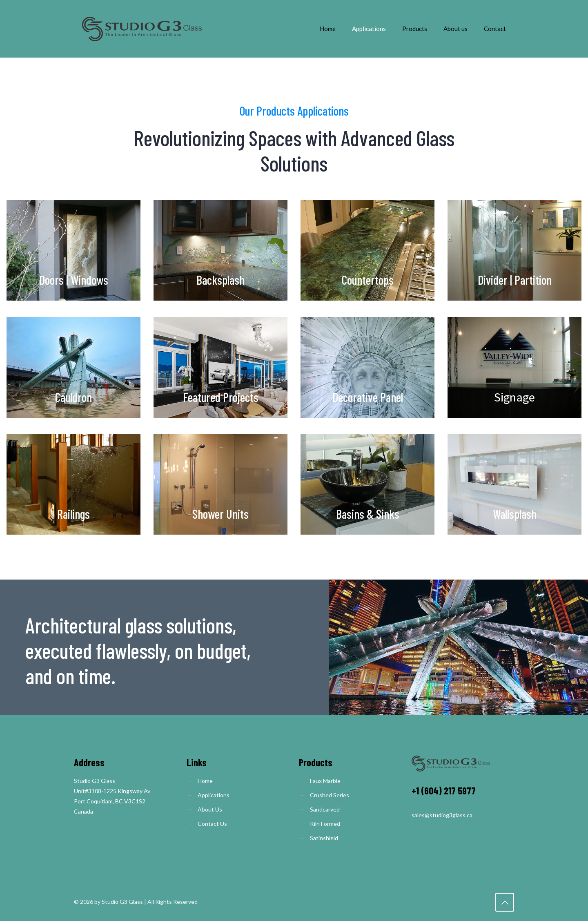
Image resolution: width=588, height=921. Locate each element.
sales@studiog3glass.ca (442, 815)
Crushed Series (330, 795)
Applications (214, 795)
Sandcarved (325, 809)
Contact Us (212, 824)
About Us (210, 809)
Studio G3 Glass (122, 902)
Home (205, 781)
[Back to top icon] (505, 902)
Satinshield (324, 838)
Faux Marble (325, 781)
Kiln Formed (325, 824)
